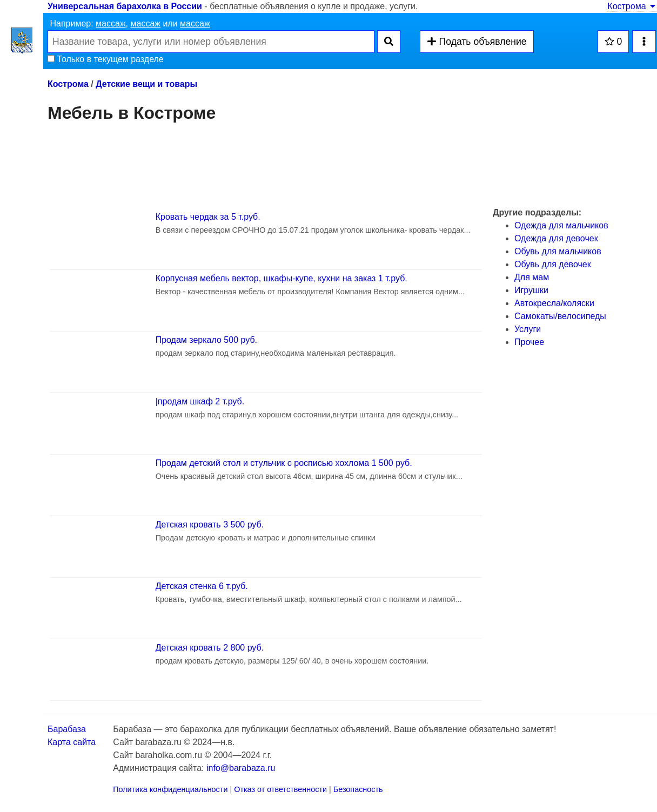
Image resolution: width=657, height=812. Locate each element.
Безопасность (358, 789)
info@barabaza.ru (241, 768)
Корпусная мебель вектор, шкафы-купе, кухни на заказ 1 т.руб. (281, 278)
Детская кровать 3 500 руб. (210, 525)
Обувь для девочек (553, 264)
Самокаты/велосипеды (560, 316)
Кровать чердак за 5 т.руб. (208, 217)
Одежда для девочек (556, 238)
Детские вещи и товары (146, 84)
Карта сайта (72, 742)
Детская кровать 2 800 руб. (210, 648)
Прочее (529, 342)
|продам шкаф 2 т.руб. (200, 401)
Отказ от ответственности (280, 789)
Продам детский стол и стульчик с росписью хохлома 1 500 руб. (284, 463)
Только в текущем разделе (106, 59)
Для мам (532, 277)
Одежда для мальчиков (561, 225)
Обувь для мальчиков (558, 251)
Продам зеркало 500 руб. (206, 340)
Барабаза (67, 729)
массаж (111, 23)
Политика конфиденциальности (170, 789)
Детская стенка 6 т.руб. (202, 586)
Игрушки (531, 290)
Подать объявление (477, 42)
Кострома (632, 6)
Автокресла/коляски (554, 303)
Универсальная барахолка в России (125, 6)
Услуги (528, 329)
